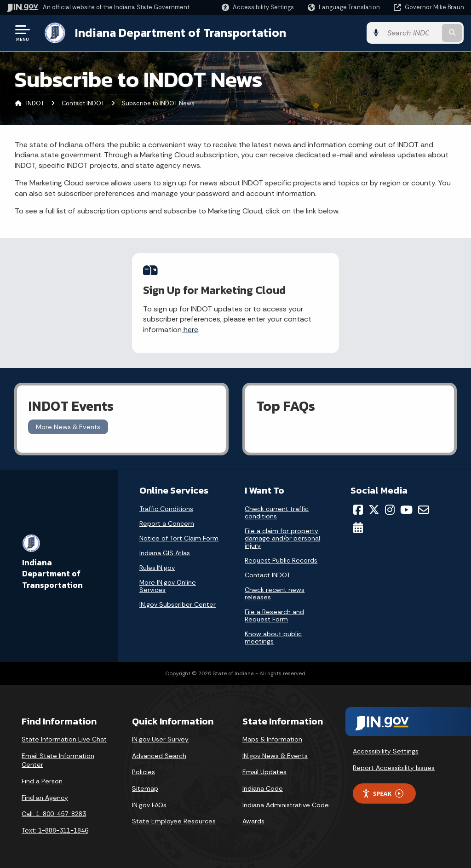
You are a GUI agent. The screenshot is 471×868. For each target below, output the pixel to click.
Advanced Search (159, 756)
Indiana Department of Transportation (180, 33)
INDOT (35, 103)
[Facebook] (358, 510)
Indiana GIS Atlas (165, 553)
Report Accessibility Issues (394, 768)
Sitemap (145, 788)
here (190, 330)
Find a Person (42, 781)
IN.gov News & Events (275, 756)
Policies (144, 772)
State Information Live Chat (64, 739)
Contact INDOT (83, 103)
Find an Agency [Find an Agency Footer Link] (45, 798)
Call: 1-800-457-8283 (54, 814)
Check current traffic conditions (277, 512)
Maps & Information (272, 739)
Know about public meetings (273, 638)
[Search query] (413, 33)
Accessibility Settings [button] (386, 751)
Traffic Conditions (166, 509)
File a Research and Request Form (274, 615)
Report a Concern (167, 523)
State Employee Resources (174, 821)
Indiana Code (263, 788)
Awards (253, 821)
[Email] (424, 510)
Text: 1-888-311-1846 (55, 830)
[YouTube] (406, 510)
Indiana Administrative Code (286, 805)
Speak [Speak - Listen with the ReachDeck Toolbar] (383, 793)
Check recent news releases (275, 593)
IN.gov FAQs (149, 805)
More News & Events (68, 427)
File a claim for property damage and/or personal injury (282, 538)
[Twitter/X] (374, 510)
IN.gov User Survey (160, 739)
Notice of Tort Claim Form (179, 538)
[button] (258, 7)
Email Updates (264, 772)
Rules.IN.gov (157, 568)
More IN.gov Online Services (168, 586)
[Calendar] (358, 528)
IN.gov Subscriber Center (178, 604)
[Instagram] (390, 510)
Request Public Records (281, 560)
